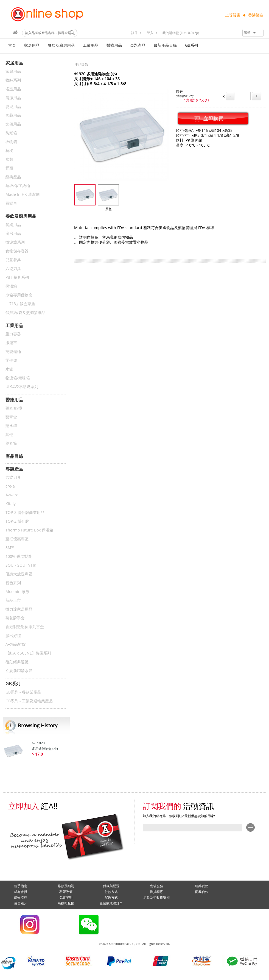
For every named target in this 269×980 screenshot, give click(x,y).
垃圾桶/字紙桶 (18, 186)
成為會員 (21, 892)
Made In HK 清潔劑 (23, 195)
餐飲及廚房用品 (61, 45)
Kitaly (11, 504)
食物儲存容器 (17, 251)
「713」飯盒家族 (20, 304)
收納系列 (13, 80)
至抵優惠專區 (17, 539)
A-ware (12, 495)
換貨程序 (156, 892)
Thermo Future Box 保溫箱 (29, 530)
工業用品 (91, 45)
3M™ (10, 548)
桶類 (9, 168)
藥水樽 (11, 426)
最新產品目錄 (165, 45)
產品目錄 (81, 65)
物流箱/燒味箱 (18, 378)
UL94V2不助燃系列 (22, 387)
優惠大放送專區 (19, 574)
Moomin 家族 (17, 592)
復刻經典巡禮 (17, 662)
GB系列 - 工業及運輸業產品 (29, 701)
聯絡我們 (202, 886)
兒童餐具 (13, 260)
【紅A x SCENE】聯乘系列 (28, 653)
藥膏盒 (11, 417)
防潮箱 (11, 133)
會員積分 (21, 903)
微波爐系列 (15, 242)
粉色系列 (13, 583)
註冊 (134, 33)
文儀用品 (13, 124)
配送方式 (111, 898)
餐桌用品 (13, 225)
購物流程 (21, 898)
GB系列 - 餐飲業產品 (23, 692)
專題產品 (138, 45)
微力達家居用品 (19, 609)
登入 (150, 33)
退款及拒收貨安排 (156, 898)
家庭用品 (13, 72)
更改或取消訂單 (111, 903)
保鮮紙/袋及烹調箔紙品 (25, 313)
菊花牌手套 (15, 618)
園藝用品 (13, 115)
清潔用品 (13, 98)
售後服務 (156, 886)
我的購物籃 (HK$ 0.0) (178, 33)
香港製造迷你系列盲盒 (25, 627)
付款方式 (111, 892)
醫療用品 (114, 45)
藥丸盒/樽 (14, 408)
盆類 (9, 159)
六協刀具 (13, 269)
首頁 (12, 45)
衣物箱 (11, 142)
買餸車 (11, 203)
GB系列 (191, 45)
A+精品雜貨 (16, 644)
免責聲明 (66, 898)
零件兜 (11, 360)
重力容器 (13, 334)
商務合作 (202, 892)
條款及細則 (66, 886)
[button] (253, 33)
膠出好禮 (13, 636)
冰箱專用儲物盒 (19, 295)
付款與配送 (111, 886)
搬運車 (11, 343)
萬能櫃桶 (13, 352)
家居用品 (32, 45)
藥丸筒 (11, 443)
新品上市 (13, 601)
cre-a (10, 486)
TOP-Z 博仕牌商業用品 (25, 513)
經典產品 (13, 177)
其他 (9, 435)
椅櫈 (9, 151)
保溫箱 (11, 286)
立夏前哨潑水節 (19, 671)
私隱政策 (66, 892)
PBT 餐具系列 (17, 278)
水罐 (9, 369)
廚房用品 (13, 234)
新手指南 (21, 886)
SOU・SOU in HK (21, 565)
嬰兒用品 (13, 107)
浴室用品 (13, 89)
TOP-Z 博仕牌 (17, 521)
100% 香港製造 (19, 557)
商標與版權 (66, 903)
